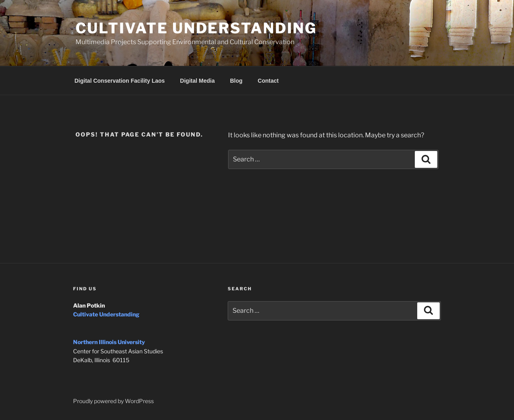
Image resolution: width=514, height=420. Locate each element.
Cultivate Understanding (196, 28)
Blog (236, 81)
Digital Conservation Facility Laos (120, 81)
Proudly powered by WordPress (113, 401)
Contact (268, 81)
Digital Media (197, 81)
